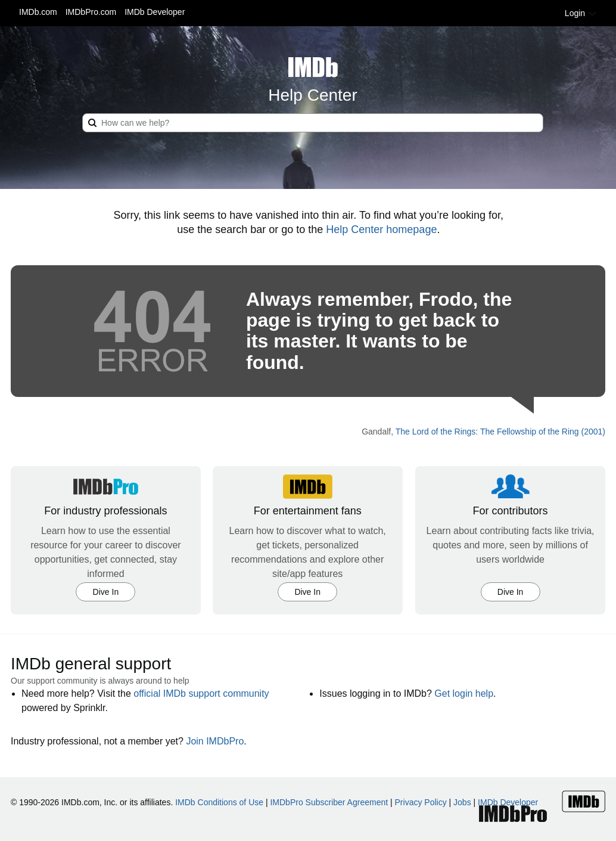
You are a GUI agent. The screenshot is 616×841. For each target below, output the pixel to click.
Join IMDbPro (215, 741)
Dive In (106, 592)
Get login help (464, 693)
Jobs (462, 802)
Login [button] (581, 13)
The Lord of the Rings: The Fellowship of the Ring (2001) (500, 432)
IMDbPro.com (91, 12)
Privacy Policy (421, 802)
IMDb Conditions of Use (219, 802)
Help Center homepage (381, 229)
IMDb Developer (155, 12)
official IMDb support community (201, 693)
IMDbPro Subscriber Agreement (329, 802)
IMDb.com (38, 12)
